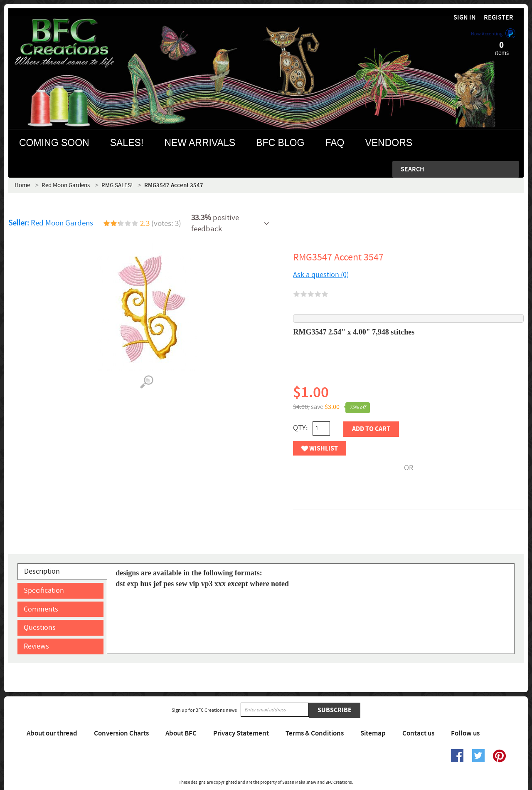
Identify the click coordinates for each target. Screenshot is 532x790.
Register (499, 18)
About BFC (181, 733)
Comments (41, 609)
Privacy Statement (241, 733)
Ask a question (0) (321, 275)
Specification (44, 591)
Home (22, 185)
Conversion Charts (121, 733)
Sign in (465, 18)
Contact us (418, 733)
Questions (40, 628)
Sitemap (373, 733)
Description (42, 571)
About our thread (52, 733)
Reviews (36, 646)
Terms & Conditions (315, 733)
